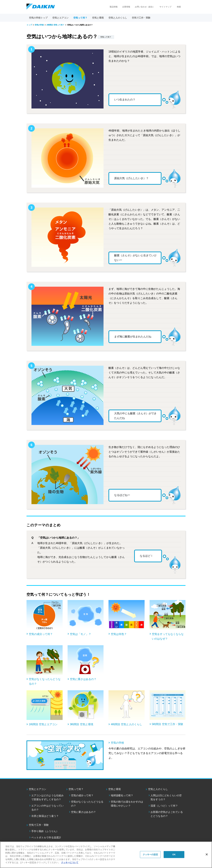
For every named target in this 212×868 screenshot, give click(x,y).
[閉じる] (207, 854)
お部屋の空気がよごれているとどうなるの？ (167, 814)
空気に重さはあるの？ (83, 812)
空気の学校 (39, 25)
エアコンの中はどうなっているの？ (47, 808)
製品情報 (114, 7)
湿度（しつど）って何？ (164, 806)
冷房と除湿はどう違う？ (45, 816)
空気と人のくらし (158, 789)
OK (174, 855)
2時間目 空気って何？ (55, 25)
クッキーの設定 (150, 855)
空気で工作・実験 (39, 825)
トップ (29, 25)
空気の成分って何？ (82, 795)
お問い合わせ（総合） (145, 7)
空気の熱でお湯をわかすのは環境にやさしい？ (127, 804)
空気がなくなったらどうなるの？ (87, 804)
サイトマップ (165, 7)
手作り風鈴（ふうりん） (45, 831)
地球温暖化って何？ (122, 795)
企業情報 (126, 7)
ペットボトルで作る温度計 (46, 837)
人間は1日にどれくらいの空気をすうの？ (166, 797)
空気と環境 (115, 789)
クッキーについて (70, 862)
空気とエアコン (38, 789)
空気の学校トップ (38, 18)
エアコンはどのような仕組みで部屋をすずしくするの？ (47, 797)
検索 (179, 7)
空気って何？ (76, 789)
